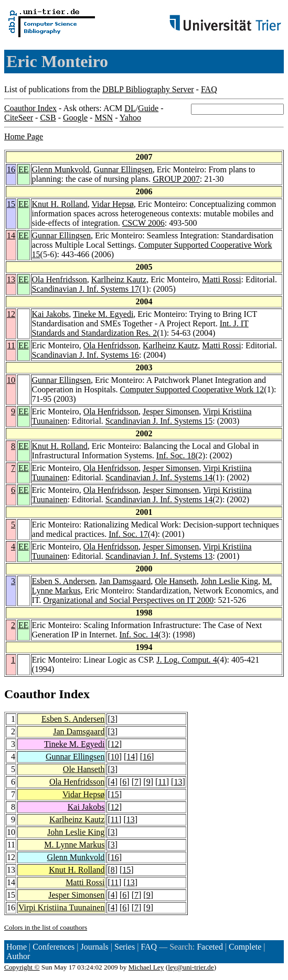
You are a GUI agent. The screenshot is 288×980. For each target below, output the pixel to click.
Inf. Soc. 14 (139, 635)
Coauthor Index (30, 108)
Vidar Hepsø (112, 204)
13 (11, 279)
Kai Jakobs (51, 314)
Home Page (24, 136)
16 (11, 169)
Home (17, 947)
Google (75, 118)
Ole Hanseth (176, 581)
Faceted (210, 947)
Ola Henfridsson (60, 279)
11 (11, 345)
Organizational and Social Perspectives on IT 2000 (128, 600)
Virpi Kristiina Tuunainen (61, 907)
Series (125, 947)
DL (130, 108)
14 (11, 235)
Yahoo (130, 118)
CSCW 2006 (143, 223)
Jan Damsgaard (125, 581)
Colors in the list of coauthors (46, 927)
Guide (148, 108)
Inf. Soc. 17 (128, 534)
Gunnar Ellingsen (123, 169)
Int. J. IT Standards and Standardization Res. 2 (140, 328)
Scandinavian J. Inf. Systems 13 (159, 556)
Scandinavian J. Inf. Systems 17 (86, 289)
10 (11, 380)
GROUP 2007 (176, 179)
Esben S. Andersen (63, 581)
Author (18, 956)
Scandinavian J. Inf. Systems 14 (159, 477)
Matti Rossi (221, 279)
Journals (94, 947)
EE (24, 169)
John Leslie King (230, 581)
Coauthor (30, 694)
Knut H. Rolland (60, 204)
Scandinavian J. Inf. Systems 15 (159, 421)
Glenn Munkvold (61, 169)
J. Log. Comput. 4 (187, 660)
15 (11, 204)
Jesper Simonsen (171, 411)
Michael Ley (146, 967)
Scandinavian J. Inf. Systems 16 (86, 355)
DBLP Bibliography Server (148, 89)
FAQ (209, 89)
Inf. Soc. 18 (176, 455)
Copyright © (22, 967)
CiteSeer (19, 118)
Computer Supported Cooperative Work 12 (192, 389)
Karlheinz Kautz (119, 279)
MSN (104, 118)
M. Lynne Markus (74, 845)
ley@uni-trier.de (191, 967)
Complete (245, 947)
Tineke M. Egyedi (103, 314)
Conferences (54, 947)
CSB (48, 118)
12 (11, 314)
